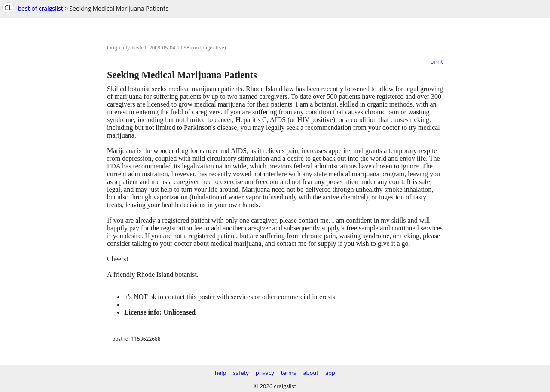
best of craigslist (40, 8)
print (437, 61)
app (330, 373)
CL (8, 8)
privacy (265, 373)
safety (241, 373)
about (311, 373)
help (221, 373)
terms (289, 373)
